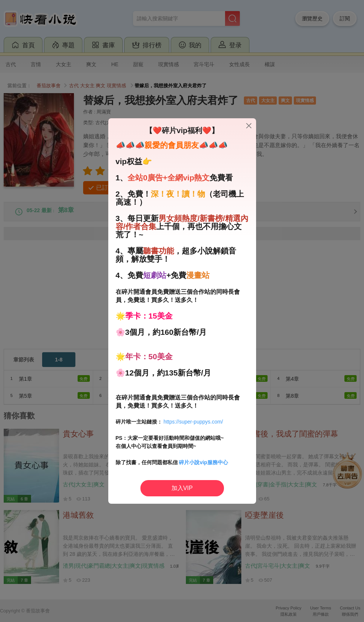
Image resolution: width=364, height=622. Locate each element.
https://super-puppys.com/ (193, 422)
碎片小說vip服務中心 (203, 462)
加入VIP (182, 488)
